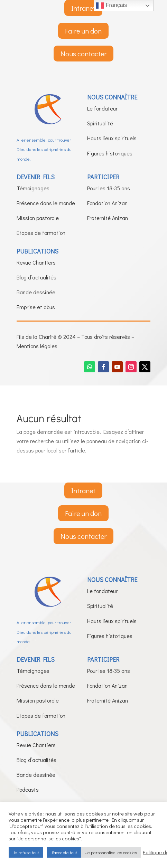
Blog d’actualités (36, 277)
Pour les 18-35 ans (109, 188)
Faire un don (83, 31)
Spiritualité (100, 123)
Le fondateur (102, 108)
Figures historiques (110, 153)
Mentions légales (37, 346)
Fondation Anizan (107, 203)
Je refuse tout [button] (26, 852)
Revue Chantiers (36, 262)
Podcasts (28, 789)
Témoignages (33, 188)
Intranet (83, 8)
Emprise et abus (36, 307)
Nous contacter (83, 54)
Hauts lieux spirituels (112, 138)
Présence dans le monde (46, 203)
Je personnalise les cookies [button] (111, 852)
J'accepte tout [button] (64, 852)
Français (111, 6)
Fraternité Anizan (108, 218)
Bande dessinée (36, 292)
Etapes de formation (41, 233)
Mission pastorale (38, 218)
